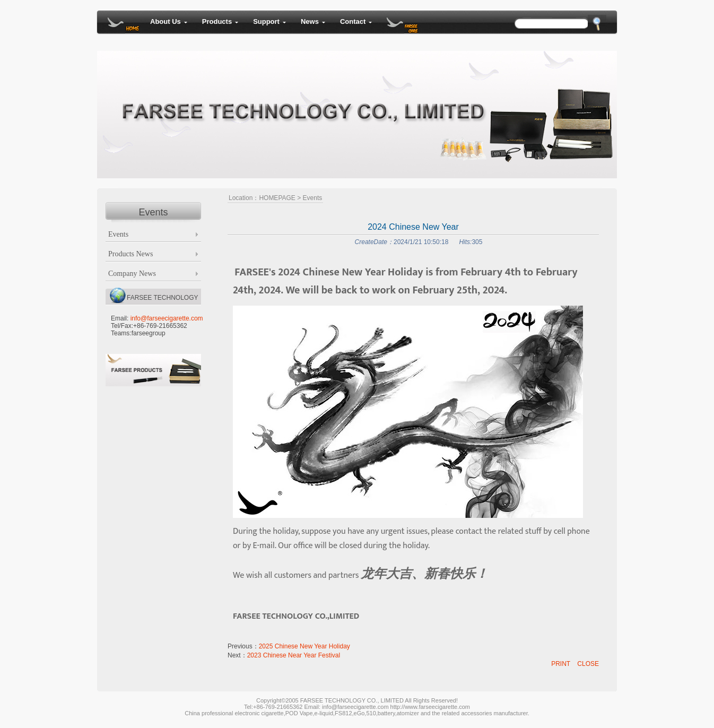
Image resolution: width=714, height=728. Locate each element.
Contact (356, 21)
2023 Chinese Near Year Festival (294, 655)
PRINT (561, 664)
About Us (169, 21)
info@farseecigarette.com (167, 318)
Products (220, 21)
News (313, 21)
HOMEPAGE (277, 198)
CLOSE (588, 664)
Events (313, 198)
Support (269, 21)
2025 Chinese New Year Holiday (304, 646)
